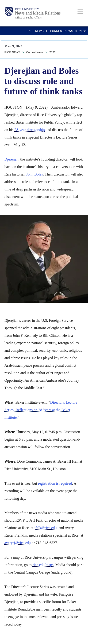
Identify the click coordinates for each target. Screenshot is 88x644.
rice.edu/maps (43, 565)
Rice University (27, 9)
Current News (61, 31)
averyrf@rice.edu (18, 543)
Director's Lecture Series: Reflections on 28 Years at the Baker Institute (41, 410)
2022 (82, 31)
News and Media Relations (38, 13)
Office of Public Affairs (28, 18)
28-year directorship (29, 130)
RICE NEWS (36, 31)
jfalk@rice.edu (45, 528)
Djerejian (11, 159)
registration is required (55, 483)
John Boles (35, 174)
